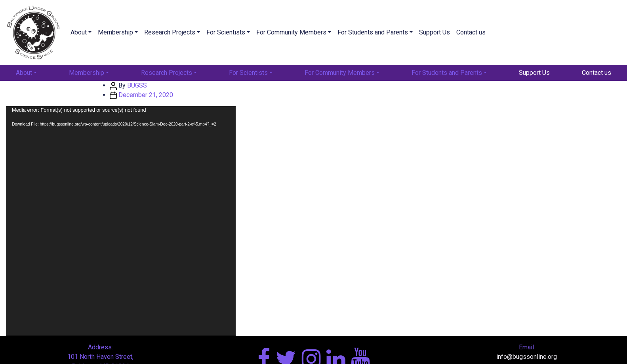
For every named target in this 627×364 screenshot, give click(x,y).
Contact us (471, 32)
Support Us (435, 32)
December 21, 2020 (146, 95)
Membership (115, 32)
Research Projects (170, 32)
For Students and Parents (373, 32)
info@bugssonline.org (527, 357)
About (79, 32)
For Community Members (291, 32)
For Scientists (226, 32)
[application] (121, 221)
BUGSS (137, 85)
